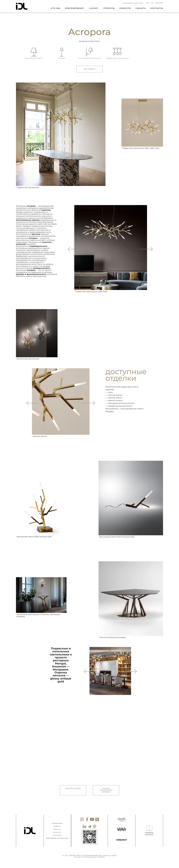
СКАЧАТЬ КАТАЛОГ (73, 786)
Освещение (57, 817)
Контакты (57, 829)
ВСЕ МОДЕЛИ (90, 69)
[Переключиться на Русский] (159, 3)
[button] (146, 246)
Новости (57, 826)
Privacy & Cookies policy (85, 851)
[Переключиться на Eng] (148, 3)
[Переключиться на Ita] (153, 3)
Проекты (57, 823)
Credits (102, 851)
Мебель (57, 820)
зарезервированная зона (57, 832)
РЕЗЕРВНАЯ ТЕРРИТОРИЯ (133, 3)
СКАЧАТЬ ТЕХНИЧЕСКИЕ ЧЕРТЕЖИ (106, 788)
